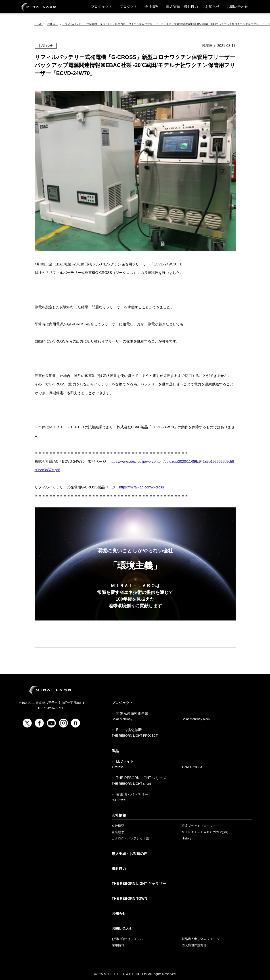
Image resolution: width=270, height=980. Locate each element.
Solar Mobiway (122, 719)
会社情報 (152, 7)
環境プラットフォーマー (199, 826)
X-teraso (118, 767)
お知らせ (212, 7)
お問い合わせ (237, 7)
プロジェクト (102, 7)
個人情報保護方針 (194, 945)
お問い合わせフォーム (127, 939)
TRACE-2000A (192, 767)
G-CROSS (119, 800)
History (186, 838)
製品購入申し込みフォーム (200, 939)
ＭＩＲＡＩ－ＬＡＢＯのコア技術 (205, 832)
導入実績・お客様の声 (130, 854)
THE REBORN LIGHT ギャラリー (139, 884)
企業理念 (118, 832)
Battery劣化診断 (129, 730)
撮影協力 (119, 869)
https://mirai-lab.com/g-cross (141, 487)
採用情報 (118, 945)
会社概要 (118, 826)
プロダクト (128, 7)
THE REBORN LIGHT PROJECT (135, 736)
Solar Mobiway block (196, 719)
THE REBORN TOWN (129, 899)
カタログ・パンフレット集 (130, 838)
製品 (115, 751)
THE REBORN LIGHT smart (131, 784)
